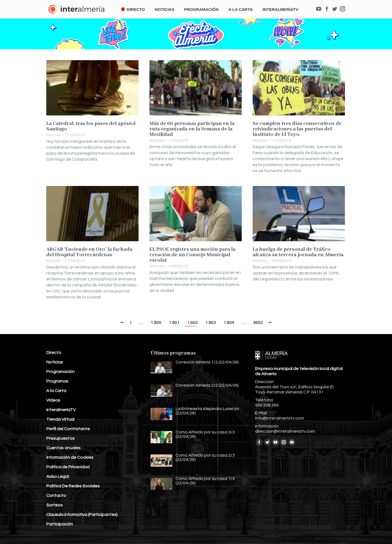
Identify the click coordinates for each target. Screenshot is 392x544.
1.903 (211, 323)
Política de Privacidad (68, 467)
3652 (258, 323)
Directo (54, 353)
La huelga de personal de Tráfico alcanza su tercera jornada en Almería (298, 252)
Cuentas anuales (63, 448)
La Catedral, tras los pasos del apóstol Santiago (91, 126)
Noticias (53, 135)
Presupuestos (60, 438)
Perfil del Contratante (68, 429)
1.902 (192, 323)
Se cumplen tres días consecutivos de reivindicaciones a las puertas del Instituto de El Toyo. (297, 129)
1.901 (174, 323)
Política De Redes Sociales (73, 486)
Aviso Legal (58, 476)
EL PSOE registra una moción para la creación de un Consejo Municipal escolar (192, 255)
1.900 (156, 323)
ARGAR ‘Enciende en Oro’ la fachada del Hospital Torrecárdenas (89, 252)
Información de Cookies (70, 457)
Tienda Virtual (60, 419)
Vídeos (53, 400)
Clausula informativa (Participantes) (82, 515)
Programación (60, 372)
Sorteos (54, 505)
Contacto (56, 496)
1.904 (229, 323)
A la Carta (56, 391)
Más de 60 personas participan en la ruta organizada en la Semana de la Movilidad (192, 129)
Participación (60, 524)
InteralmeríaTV (61, 410)
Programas (57, 381)
